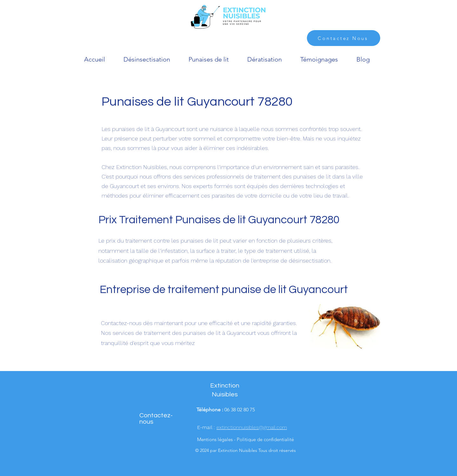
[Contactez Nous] (344, 38)
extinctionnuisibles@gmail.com (252, 427)
